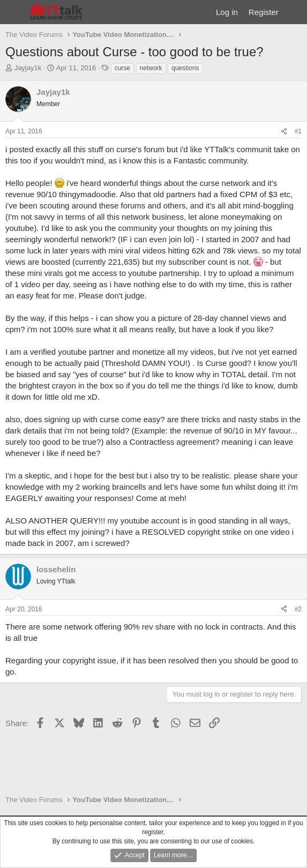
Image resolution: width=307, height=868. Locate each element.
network (151, 68)
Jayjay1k (28, 68)
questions (185, 68)
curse (122, 68)
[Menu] (15, 12)
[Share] (284, 132)
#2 (298, 609)
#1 (298, 131)
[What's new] (294, 12)
